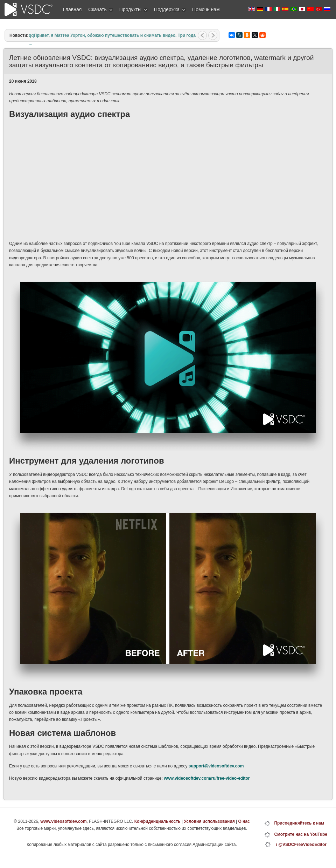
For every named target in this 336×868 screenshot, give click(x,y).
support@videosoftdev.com (216, 766)
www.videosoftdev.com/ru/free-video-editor (207, 778)
